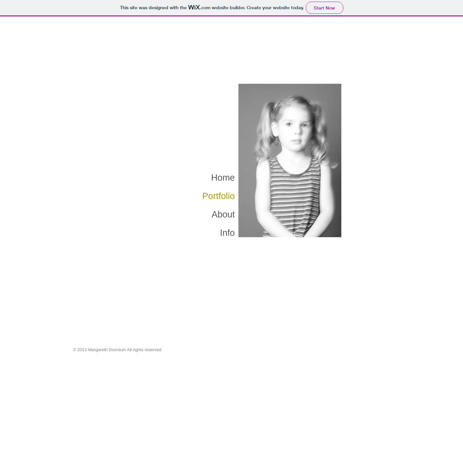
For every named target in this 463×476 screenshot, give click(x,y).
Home (223, 178)
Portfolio (219, 196)
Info (227, 233)
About (223, 215)
